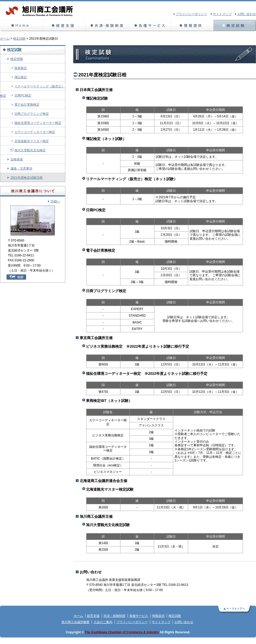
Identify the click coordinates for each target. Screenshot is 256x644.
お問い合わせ (184, 622)
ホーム (22, 25)
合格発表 (17, 159)
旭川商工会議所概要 (75, 622)
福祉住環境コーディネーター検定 (38, 123)
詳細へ (55, 201)
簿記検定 (21, 77)
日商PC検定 (23, 95)
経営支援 (64, 25)
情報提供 (192, 25)
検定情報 (17, 59)
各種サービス (150, 25)
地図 (16, 277)
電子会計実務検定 (27, 105)
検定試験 (235, 25)
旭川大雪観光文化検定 (30, 150)
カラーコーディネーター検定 (35, 132)
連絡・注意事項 (21, 168)
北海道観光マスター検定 (32, 141)
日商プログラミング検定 (32, 114)
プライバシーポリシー (132, 622)
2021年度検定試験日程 (27, 178)
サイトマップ (161, 622)
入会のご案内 (103, 622)
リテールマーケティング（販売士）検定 (32, 88)
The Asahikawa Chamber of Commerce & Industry (122, 632)
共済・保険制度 (107, 25)
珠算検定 (21, 68)
